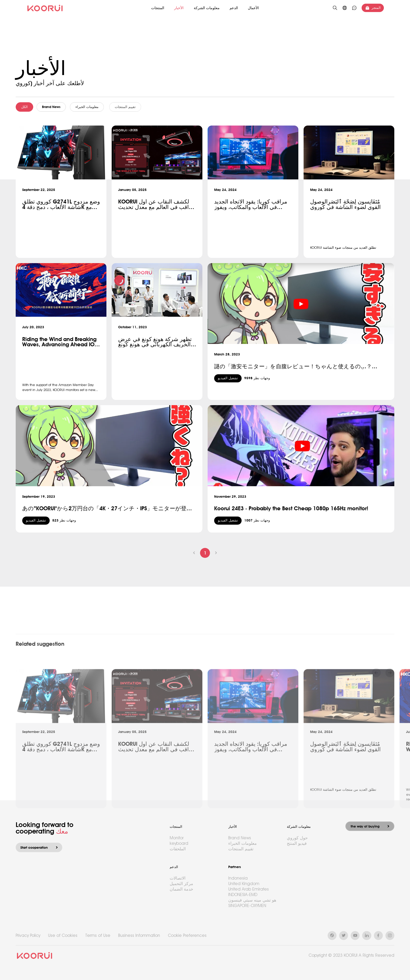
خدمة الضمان (181, 889)
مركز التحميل (181, 884)
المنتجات (158, 8)
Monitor (177, 838)
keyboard (179, 843)
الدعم (234, 8)
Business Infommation (139, 935)
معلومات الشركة (207, 8)
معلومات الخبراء (93, 107)
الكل (25, 107)
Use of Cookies (63, 935)
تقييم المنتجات (134, 107)
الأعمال (253, 8)
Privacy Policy (28, 935)
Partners (235, 867)
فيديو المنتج (297, 843)
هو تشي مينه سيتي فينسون (252, 900)
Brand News (54, 107)
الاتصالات (178, 878)
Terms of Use (98, 935)
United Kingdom (244, 884)
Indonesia (238, 878)
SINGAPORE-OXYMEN (247, 906)
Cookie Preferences (187, 935)
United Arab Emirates (249, 889)
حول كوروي (297, 838)
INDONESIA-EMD (243, 895)
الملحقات (178, 849)
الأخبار (179, 8)
